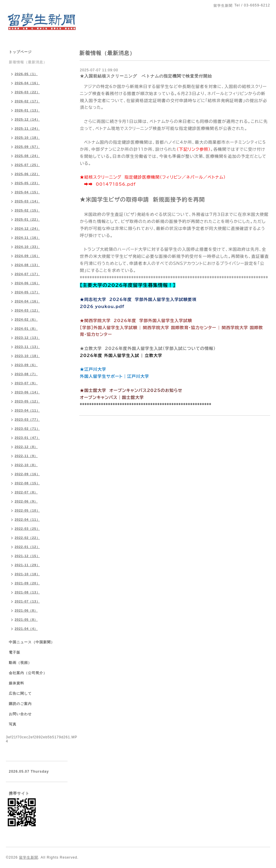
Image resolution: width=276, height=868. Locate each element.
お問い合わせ (20, 714)
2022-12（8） (26, 447)
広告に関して (20, 693)
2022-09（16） (27, 474)
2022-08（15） (27, 483)
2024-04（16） (27, 301)
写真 (13, 724)
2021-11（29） (27, 565)
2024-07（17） (27, 274)
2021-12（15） (27, 556)
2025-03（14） (27, 201)
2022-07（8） (26, 492)
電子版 (15, 652)
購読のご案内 (20, 704)
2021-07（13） (27, 601)
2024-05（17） (27, 292)
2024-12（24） (27, 229)
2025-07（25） (27, 165)
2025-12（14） (27, 119)
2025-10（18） (27, 138)
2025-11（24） (27, 128)
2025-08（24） (27, 156)
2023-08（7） (26, 374)
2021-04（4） (26, 629)
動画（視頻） (20, 663)
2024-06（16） (27, 283)
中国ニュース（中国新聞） (32, 642)
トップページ (20, 52)
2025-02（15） (27, 210)
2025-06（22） (27, 174)
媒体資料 (16, 683)
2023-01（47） (27, 438)
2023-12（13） (27, 338)
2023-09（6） (26, 365)
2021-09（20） (27, 583)
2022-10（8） (26, 465)
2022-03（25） (27, 529)
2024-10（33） (27, 247)
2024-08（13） (27, 265)
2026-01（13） (27, 110)
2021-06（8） (26, 610)
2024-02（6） (26, 319)
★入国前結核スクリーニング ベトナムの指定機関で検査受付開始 (147, 76)
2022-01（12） (27, 547)
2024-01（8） (26, 329)
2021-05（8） (26, 620)
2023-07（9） (26, 383)
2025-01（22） (27, 219)
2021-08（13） (27, 592)
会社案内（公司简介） (28, 673)
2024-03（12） (27, 310)
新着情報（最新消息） (28, 62)
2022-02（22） (27, 538)
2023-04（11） (27, 410)
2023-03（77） (27, 419)
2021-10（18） (27, 574)
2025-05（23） (27, 183)
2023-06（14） (27, 392)
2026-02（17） (27, 101)
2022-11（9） (26, 456)
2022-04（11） (27, 520)
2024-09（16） (27, 256)
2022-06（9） (26, 501)
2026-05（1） (26, 74)
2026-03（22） (27, 92)
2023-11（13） (27, 347)
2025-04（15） (27, 192)
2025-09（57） (27, 147)
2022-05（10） (27, 510)
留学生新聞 (29, 857)
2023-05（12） (27, 401)
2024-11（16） (27, 238)
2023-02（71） (27, 429)
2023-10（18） (27, 356)
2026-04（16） (27, 83)
